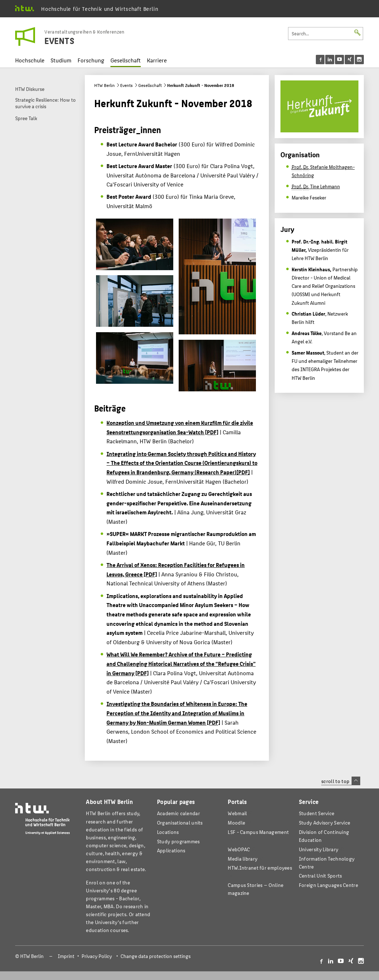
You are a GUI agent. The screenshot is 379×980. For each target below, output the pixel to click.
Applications (171, 850)
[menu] (340, 60)
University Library (319, 849)
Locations (168, 832)
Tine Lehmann (316, 186)
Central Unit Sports (321, 876)
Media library (243, 859)
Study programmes (178, 841)
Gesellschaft (126, 60)
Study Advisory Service (324, 823)
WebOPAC (239, 849)
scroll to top (341, 781)
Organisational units (180, 823)
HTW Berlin (104, 85)
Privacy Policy (97, 956)
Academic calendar (178, 813)
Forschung (91, 60)
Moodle (236, 823)
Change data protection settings (156, 956)
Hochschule (30, 60)
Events (127, 85)
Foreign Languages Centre (328, 885)
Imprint (66, 956)
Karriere (157, 60)
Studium (61, 60)
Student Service (317, 813)
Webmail (237, 813)
